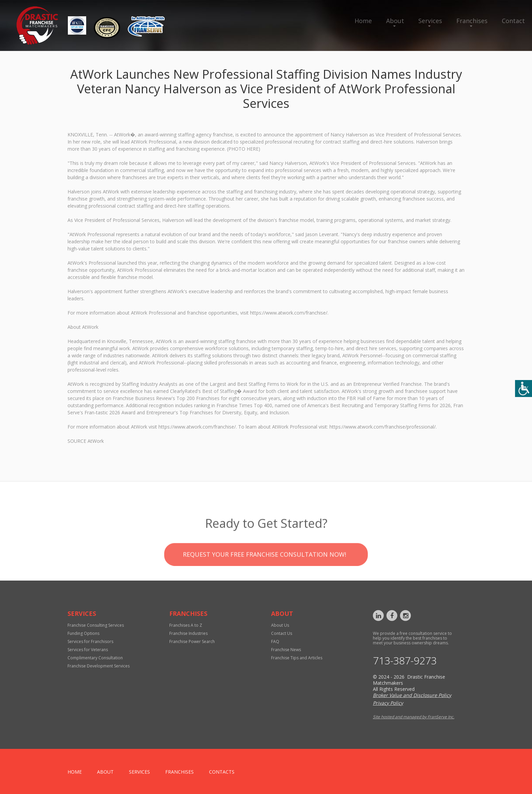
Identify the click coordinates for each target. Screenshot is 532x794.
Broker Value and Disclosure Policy (412, 695)
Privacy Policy (388, 703)
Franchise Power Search (192, 641)
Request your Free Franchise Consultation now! (264, 571)
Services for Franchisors (90, 641)
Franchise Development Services (99, 666)
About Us (280, 625)
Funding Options (83, 633)
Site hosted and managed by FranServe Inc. (414, 717)
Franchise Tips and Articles (297, 658)
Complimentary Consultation (95, 658)
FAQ (275, 641)
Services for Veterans (88, 650)
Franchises (472, 21)
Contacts (222, 772)
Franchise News (286, 650)
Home (363, 21)
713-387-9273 (405, 661)
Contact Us (282, 633)
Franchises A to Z (186, 625)
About (395, 21)
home (75, 772)
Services (430, 21)
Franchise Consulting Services (96, 625)
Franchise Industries (188, 633)
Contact (513, 21)
